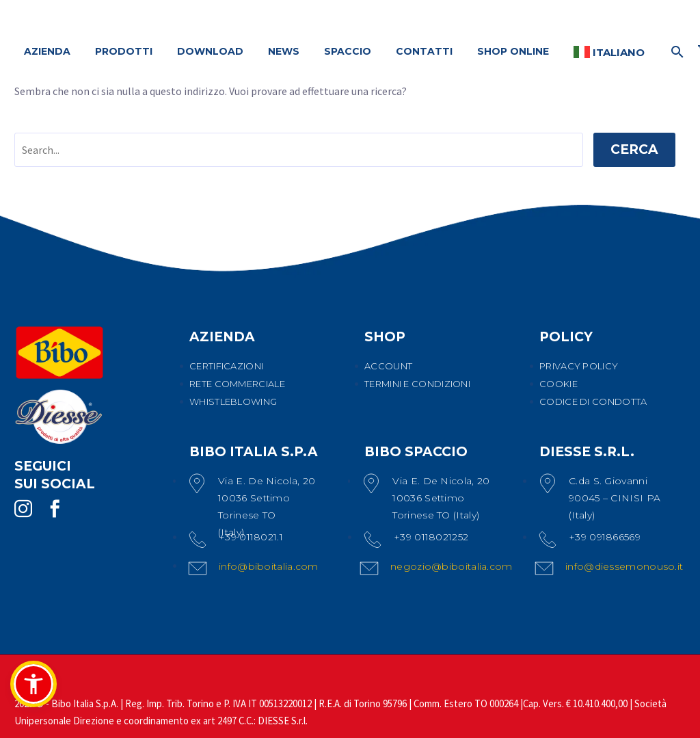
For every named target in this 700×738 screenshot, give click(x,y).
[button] (33, 684)
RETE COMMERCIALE (237, 384)
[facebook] (55, 509)
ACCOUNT (388, 366)
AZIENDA (47, 51)
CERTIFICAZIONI (226, 366)
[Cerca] (676, 52)
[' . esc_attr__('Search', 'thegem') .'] (299, 150)
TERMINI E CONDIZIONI (417, 384)
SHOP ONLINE (513, 51)
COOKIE (558, 384)
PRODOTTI (124, 51)
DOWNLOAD (210, 51)
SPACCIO (348, 51)
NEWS (284, 51)
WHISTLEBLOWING (233, 401)
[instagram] (23, 509)
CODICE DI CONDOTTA (593, 401)
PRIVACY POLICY (579, 366)
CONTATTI (424, 51)
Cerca (634, 149)
